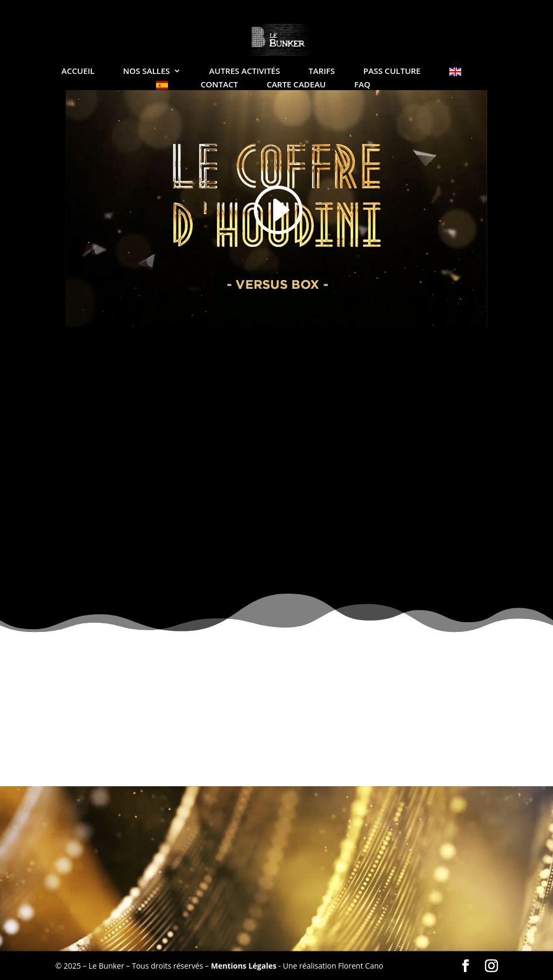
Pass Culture (392, 72)
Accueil (78, 72)
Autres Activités (244, 72)
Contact (219, 85)
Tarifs (322, 72)
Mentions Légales (244, 966)
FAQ (362, 85)
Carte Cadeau (296, 85)
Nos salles (147, 72)
